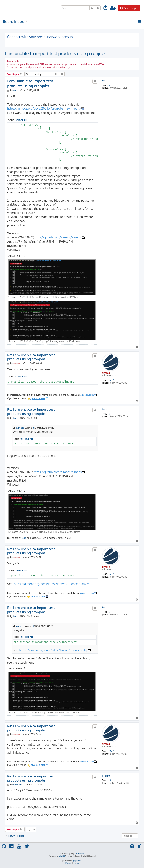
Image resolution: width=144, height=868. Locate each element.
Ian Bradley (80, 854)
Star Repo (129, 8)
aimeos (106, 373)
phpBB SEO (78, 861)
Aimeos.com (87, 395)
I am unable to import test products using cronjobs (56, 53)
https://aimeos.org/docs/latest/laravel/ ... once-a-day (50, 584)
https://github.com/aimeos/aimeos (58, 237)
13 (110, 780)
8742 (111, 380)
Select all (21, 120)
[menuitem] (106, 9)
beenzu (106, 776)
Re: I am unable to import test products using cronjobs (31, 357)
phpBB (62, 856)
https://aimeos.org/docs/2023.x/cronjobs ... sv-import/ (44, 108)
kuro (104, 80)
